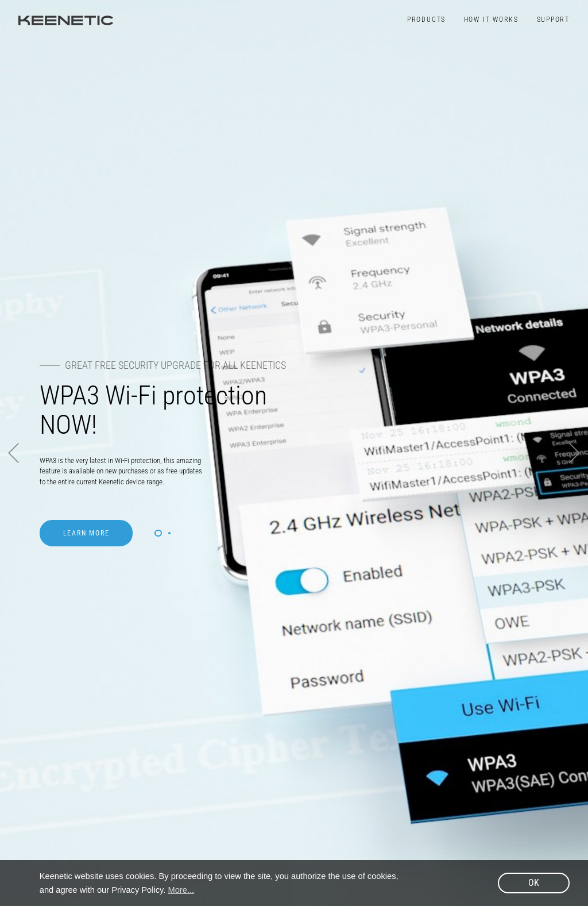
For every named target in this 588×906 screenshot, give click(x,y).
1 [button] (158, 533)
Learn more (86, 533)
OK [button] (534, 883)
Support (554, 20)
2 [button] (169, 533)
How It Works (491, 20)
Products (426, 20)
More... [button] (181, 890)
